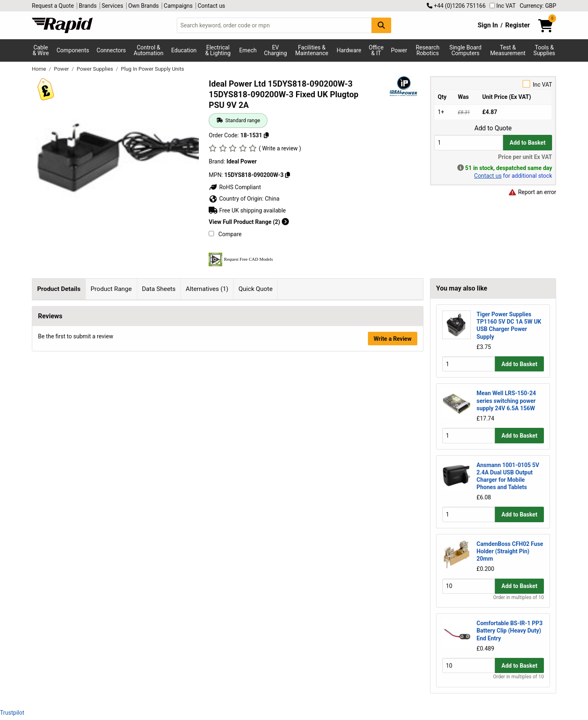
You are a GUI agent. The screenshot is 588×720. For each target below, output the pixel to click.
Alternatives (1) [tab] (207, 289)
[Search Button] (381, 25)
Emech (248, 50)
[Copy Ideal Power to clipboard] (287, 175)
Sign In (488, 25)
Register (517, 25)
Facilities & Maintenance (312, 50)
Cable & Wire (41, 50)
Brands (88, 6)
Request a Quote (53, 6)
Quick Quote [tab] (256, 289)
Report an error (532, 192)
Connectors (111, 50)
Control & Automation (148, 50)
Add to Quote (493, 128)
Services (112, 6)
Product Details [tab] (59, 289)
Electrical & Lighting (218, 50)
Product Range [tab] (111, 289)
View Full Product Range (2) (249, 222)
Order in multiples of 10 (519, 597)
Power (399, 50)
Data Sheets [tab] (159, 289)
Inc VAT (503, 6)
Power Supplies (96, 69)
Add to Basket (528, 143)
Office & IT (376, 50)
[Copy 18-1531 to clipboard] (266, 135)
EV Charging (276, 50)
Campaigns (178, 6)
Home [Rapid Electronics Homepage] (40, 69)
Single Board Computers (465, 50)
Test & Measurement (508, 50)
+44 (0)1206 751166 (456, 6)
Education (184, 50)
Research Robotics (428, 50)
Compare (225, 234)
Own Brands (144, 6)
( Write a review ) (280, 148)
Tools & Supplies (544, 50)
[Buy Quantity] (469, 142)
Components (73, 50)
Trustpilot (12, 713)
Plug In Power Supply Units (153, 69)
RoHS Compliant (235, 187)
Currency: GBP (538, 6)
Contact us (211, 6)
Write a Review (393, 505)
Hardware (349, 50)
